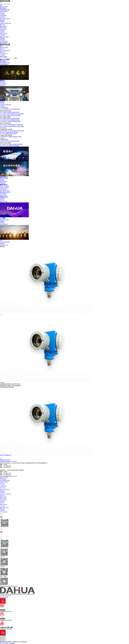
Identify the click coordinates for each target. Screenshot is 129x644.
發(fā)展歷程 (3, 61)
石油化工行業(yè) (4, 186)
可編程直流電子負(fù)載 (6, 129)
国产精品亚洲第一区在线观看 (7, 643)
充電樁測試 (3, 183)
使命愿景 (2, 199)
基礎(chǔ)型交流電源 (5, 143)
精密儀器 (2, 102)
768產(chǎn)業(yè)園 (5, 105)
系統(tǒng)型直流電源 (6, 111)
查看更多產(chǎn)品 (5, 460)
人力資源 (3, 218)
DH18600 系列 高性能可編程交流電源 (10, 141)
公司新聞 (2, 82)
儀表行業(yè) (4, 185)
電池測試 (2, 180)
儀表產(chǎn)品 (4, 245)
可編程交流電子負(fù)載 (6, 135)
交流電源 (2, 138)
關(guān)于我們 (5, 60)
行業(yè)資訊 (3, 84)
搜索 (15, 58)
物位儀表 (2, 247)
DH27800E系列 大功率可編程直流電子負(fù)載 (12, 131)
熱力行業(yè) (3, 194)
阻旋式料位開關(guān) (6, 455)
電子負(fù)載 (3, 128)
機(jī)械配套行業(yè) (5, 192)
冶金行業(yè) (3, 189)
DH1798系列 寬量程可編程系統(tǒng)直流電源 (12, 114)
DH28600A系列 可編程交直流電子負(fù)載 (11, 137)
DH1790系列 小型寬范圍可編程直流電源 (10, 121)
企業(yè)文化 (4, 197)
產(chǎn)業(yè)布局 (5, 242)
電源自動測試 (3, 182)
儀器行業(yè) (4, 177)
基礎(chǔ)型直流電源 (5, 123)
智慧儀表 (2, 103)
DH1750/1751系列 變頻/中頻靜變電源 (10, 146)
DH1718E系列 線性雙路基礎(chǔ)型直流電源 (12, 125)
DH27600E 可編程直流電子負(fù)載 (9, 132)
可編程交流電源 (4, 140)
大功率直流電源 (4, 108)
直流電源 (2, 106)
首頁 (1, 240)
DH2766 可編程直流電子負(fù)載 (8, 134)
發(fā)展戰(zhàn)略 (5, 63)
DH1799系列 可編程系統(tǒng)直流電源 (10, 116)
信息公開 (2, 85)
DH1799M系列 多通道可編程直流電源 (10, 112)
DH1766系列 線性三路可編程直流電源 (10, 120)
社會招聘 (2, 223)
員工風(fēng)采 (4, 224)
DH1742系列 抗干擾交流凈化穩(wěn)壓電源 (11, 144)
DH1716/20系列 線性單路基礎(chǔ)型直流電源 (12, 126)
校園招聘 (2, 221)
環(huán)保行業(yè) (5, 191)
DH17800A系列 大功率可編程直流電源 (10, 109)
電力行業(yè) (3, 195)
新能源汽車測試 (4, 179)
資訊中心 (3, 81)
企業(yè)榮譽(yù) (4, 64)
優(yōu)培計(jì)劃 (4, 220)
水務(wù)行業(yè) (4, 188)
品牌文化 (2, 200)
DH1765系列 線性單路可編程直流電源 (10, 119)
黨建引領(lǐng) (4, 202)
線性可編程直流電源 (5, 117)
